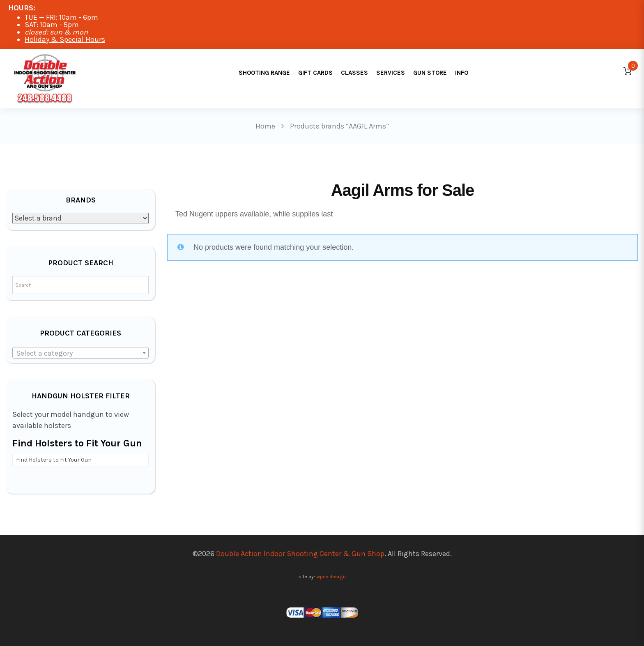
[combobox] (80, 353)
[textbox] (80, 353)
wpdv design (331, 576)
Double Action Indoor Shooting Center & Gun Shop (300, 554)
